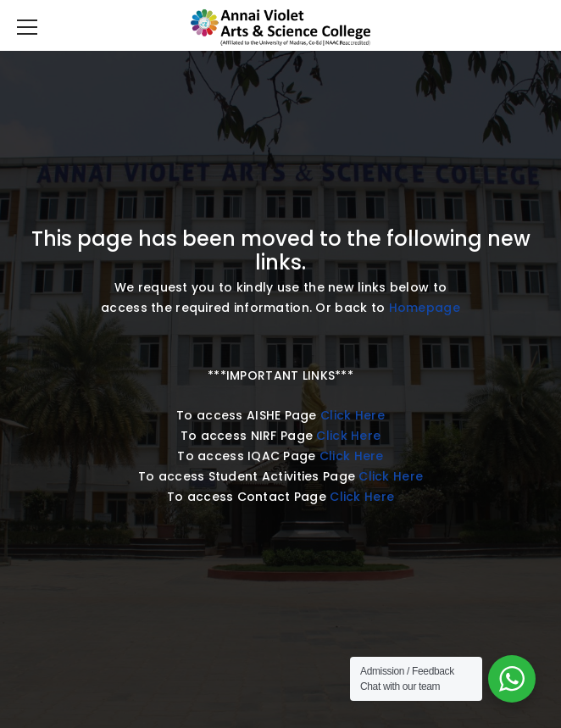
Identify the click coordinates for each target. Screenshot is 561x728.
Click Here (353, 415)
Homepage (425, 308)
